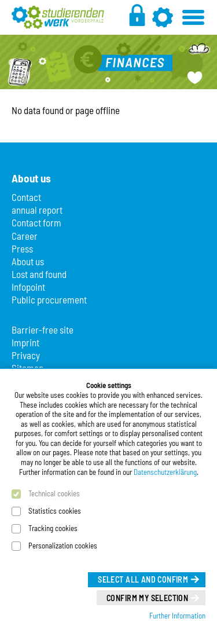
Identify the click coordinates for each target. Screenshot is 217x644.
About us (28, 261)
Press (22, 248)
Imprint (25, 342)
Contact (26, 197)
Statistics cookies (55, 511)
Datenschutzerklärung (165, 472)
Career (25, 236)
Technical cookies (54, 493)
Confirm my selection (147, 598)
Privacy (26, 355)
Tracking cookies (53, 528)
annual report (37, 210)
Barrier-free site (43, 330)
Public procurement (49, 299)
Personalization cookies (63, 546)
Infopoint (28, 287)
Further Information (177, 616)
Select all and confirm (143, 579)
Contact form (36, 222)
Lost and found (39, 274)
